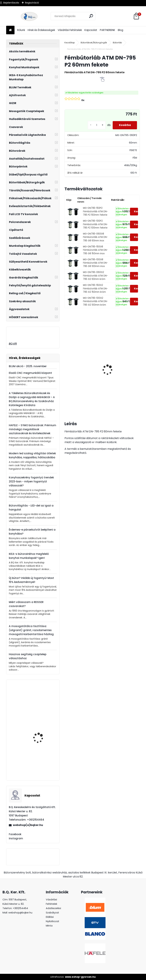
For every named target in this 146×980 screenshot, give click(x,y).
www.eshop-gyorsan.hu (80, 977)
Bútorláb (117, 43)
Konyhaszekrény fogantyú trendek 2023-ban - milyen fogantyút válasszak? (31, 481)
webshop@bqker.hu (20, 913)
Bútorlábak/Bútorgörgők (94, 43)
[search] (91, 16)
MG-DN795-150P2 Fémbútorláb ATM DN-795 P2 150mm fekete (95, 211)
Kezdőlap (70, 43)
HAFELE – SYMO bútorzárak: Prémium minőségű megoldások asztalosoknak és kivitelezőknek (32, 429)
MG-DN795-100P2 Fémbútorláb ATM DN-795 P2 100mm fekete (95, 224)
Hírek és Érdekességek (41, 30)
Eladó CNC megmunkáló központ (30, 373)
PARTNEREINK (107, 30)
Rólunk (21, 30)
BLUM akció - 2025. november (28, 366)
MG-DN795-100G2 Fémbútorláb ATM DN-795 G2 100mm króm (95, 301)
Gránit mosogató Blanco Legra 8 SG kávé (130, 366)
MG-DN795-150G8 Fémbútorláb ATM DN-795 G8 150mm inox (95, 250)
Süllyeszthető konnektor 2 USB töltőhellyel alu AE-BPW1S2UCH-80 (104, 373)
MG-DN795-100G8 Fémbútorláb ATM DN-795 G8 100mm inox (95, 263)
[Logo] (29, 16)
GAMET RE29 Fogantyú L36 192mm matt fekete (42, 707)
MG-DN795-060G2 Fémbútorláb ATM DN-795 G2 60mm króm (95, 276)
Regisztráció (32, 3)
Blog (120, 30)
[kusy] (95, 125)
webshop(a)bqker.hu (28, 825)
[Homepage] (10, 30)
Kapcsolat (91, 30)
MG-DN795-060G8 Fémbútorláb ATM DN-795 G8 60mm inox (95, 237)
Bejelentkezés (11, 3)
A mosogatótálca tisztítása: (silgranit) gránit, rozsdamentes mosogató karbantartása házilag (31, 630)
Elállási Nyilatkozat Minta (52, 921)
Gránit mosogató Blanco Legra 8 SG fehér (77, 366)
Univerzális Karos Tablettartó (38, 732)
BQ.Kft (13, 344)
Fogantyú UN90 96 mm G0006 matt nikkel (42, 763)
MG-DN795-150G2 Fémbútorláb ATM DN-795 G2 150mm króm (95, 289)
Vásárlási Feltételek (70, 30)
